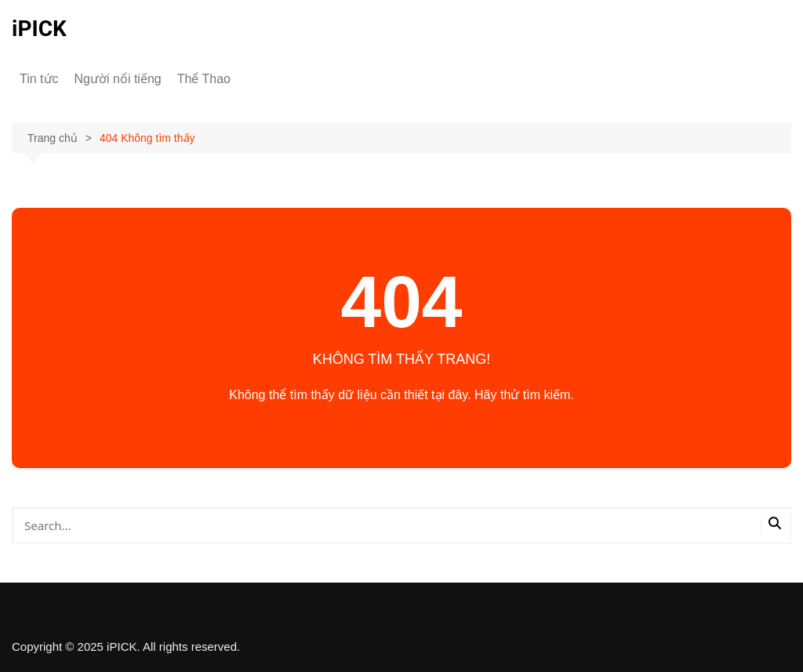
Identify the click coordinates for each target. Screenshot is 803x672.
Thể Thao (204, 79)
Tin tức (39, 79)
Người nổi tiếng (118, 79)
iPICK (39, 29)
